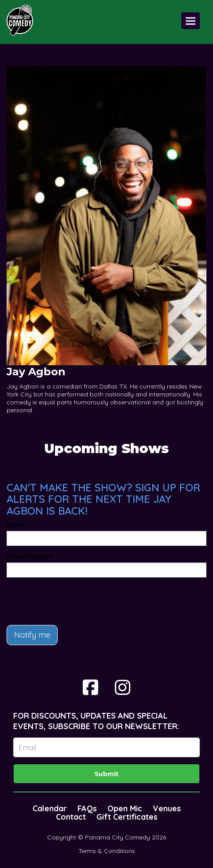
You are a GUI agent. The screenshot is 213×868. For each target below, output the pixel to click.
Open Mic (125, 808)
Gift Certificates (127, 817)
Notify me (32, 635)
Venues (167, 808)
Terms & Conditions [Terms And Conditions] (107, 851)
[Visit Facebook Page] (90, 687)
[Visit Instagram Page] (123, 687)
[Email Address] (106, 747)
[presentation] (73, 601)
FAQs (87, 808)
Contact (71, 817)
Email (15, 525)
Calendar (50, 808)
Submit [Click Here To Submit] (106, 774)
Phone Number (30, 556)
